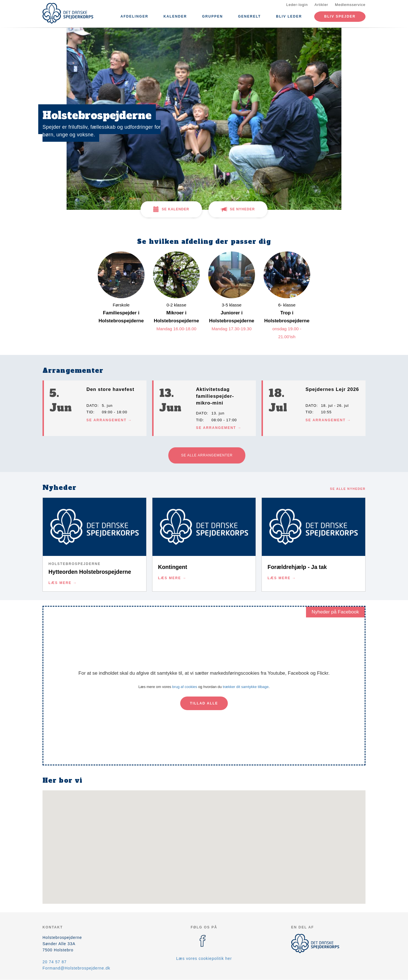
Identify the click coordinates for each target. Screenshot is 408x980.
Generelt (249, 16)
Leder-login (297, 5)
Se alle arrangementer (207, 455)
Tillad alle (204, 703)
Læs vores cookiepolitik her (204, 958)
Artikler (321, 5)
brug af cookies (185, 687)
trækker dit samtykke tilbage (246, 687)
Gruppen (212, 16)
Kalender (175, 16)
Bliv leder (289, 16)
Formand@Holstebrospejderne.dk (76, 968)
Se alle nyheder (348, 489)
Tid (90, 412)
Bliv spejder (340, 16)
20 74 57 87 (55, 962)
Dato (92, 406)
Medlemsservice (350, 5)
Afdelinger (134, 16)
